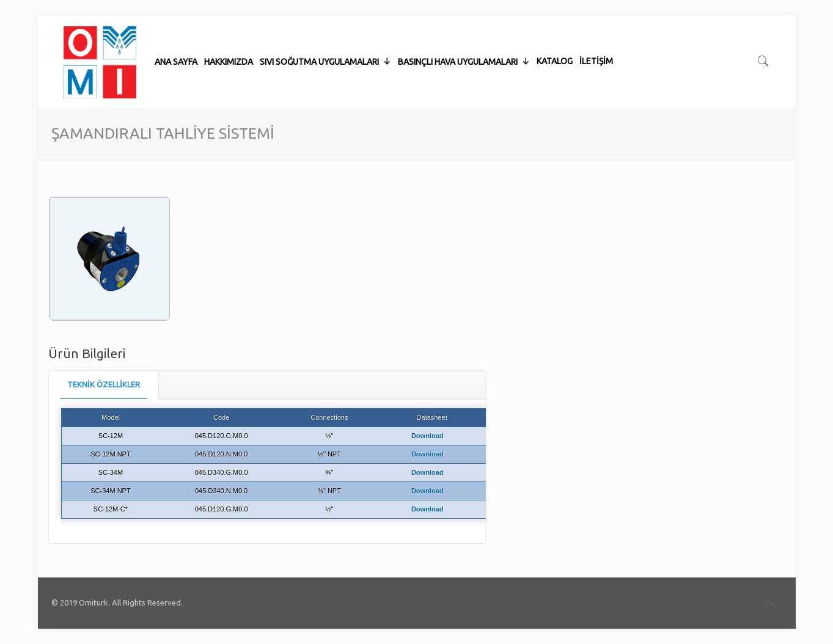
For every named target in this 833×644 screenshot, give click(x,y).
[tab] (104, 385)
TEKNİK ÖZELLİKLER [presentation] (104, 384)
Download (428, 436)
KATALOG (555, 31)
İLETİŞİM (596, 31)
